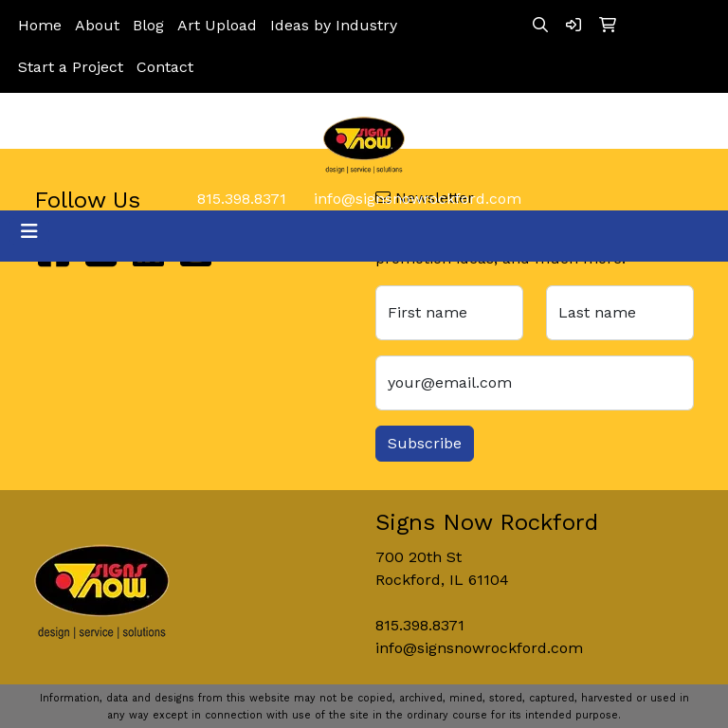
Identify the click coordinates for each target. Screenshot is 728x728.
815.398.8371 (242, 199)
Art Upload (217, 25)
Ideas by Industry (334, 25)
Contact (165, 67)
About (97, 25)
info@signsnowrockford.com (418, 199)
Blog (148, 25)
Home (40, 25)
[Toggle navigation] (29, 231)
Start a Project (71, 67)
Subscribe (425, 443)
